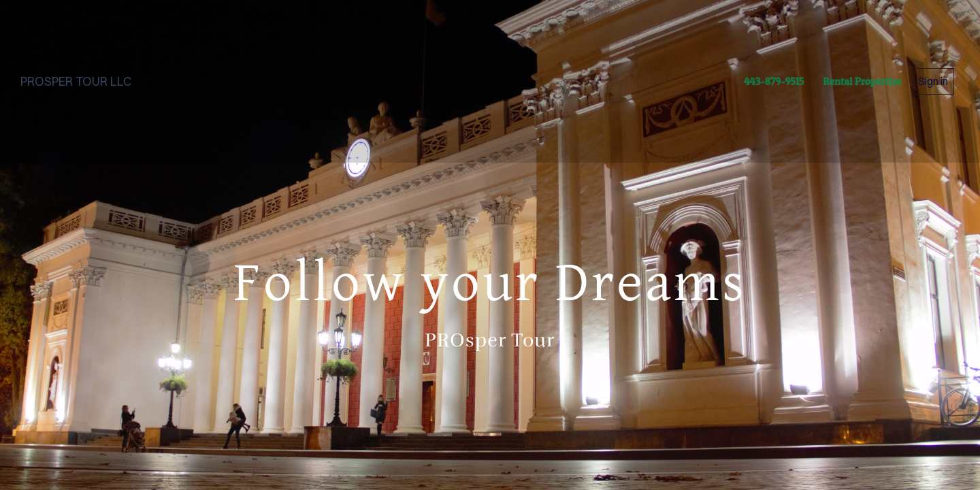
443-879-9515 (774, 81)
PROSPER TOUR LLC (76, 81)
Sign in (933, 81)
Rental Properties (862, 81)
